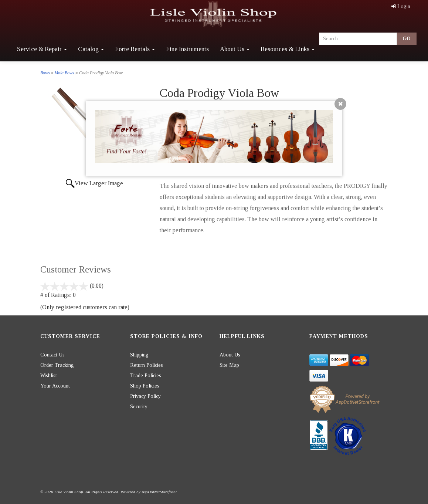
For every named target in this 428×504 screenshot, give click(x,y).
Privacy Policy (145, 396)
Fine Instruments (187, 49)
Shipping (139, 355)
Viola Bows (64, 73)
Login (401, 6)
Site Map (229, 365)
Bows (45, 73)
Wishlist (49, 376)
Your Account (55, 386)
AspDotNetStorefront (159, 492)
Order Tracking (57, 365)
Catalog (91, 49)
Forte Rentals (135, 49)
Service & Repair (42, 49)
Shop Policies (145, 386)
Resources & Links (288, 49)
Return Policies (147, 365)
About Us (235, 49)
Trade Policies (146, 376)
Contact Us (52, 355)
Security (139, 407)
